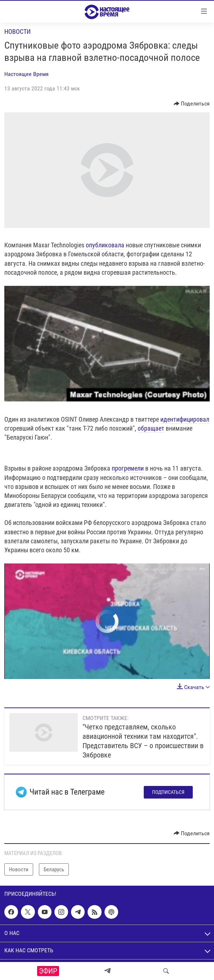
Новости (17, 32)
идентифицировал (185, 419)
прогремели (128, 468)
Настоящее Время (26, 74)
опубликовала (105, 245)
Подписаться (168, 792)
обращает (151, 428)
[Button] (192, 104)
